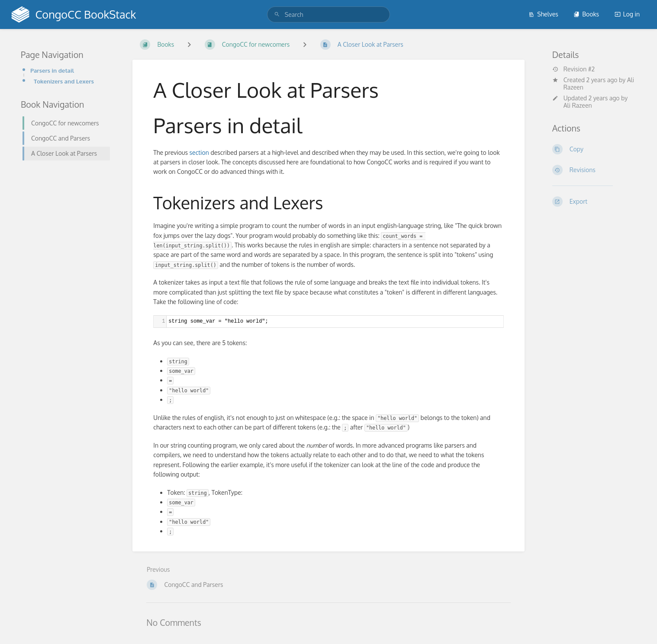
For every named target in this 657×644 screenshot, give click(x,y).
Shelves (543, 14)
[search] (328, 14)
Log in (627, 14)
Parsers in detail (52, 70)
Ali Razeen (578, 105)
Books (586, 14)
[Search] (277, 14)
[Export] (594, 202)
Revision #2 (573, 69)
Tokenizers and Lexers (64, 81)
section (199, 152)
